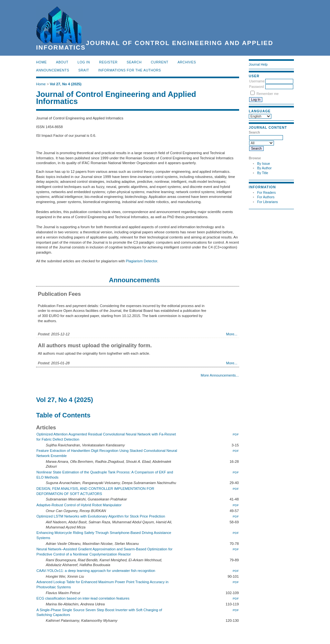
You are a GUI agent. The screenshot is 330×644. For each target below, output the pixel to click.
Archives (187, 62)
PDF (236, 434)
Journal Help (258, 65)
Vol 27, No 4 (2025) (66, 84)
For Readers (267, 193)
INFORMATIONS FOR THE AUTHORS (130, 70)
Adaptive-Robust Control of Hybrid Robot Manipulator (79, 505)
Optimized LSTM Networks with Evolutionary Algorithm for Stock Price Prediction (101, 516)
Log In (84, 62)
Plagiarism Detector (142, 261)
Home (41, 62)
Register (108, 62)
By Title (263, 173)
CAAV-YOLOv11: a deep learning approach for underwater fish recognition (96, 571)
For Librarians (267, 202)
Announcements (53, 70)
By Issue (264, 164)
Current (160, 62)
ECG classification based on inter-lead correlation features (83, 598)
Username (257, 81)
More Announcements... (220, 375)
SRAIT (84, 70)
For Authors (266, 197)
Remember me (268, 94)
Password (257, 87)
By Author (264, 168)
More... (232, 334)
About (62, 62)
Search (134, 62)
